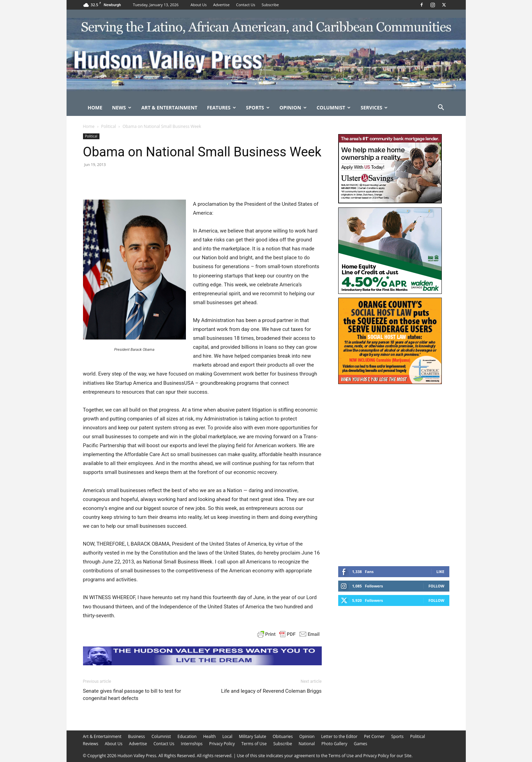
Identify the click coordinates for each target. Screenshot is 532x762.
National (307, 744)
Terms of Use (254, 744)
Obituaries (283, 736)
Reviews (91, 744)
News (121, 108)
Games (361, 744)
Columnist (334, 108)
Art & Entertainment (169, 108)
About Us (199, 5)
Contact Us (246, 5)
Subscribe (270, 5)
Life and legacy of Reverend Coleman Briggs (271, 691)
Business (136, 736)
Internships (192, 744)
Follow (436, 586)
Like (440, 571)
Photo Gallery (334, 744)
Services (374, 108)
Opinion (293, 108)
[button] (441, 108)
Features (221, 108)
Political (109, 126)
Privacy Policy (222, 744)
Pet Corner (374, 736)
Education (187, 736)
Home (95, 108)
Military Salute (252, 736)
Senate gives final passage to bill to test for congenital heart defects (132, 695)
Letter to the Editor (339, 736)
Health (209, 736)
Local (227, 736)
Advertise (221, 5)
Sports (258, 108)
